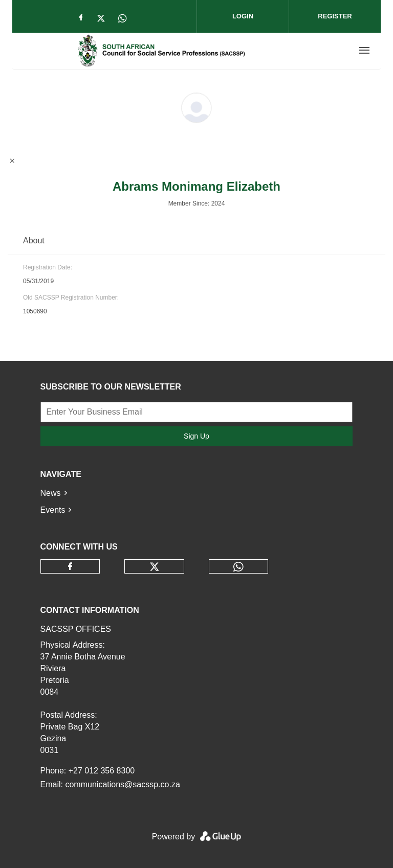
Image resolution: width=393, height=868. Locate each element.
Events (53, 510)
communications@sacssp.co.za (122, 784)
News (51, 493)
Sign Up (196, 436)
